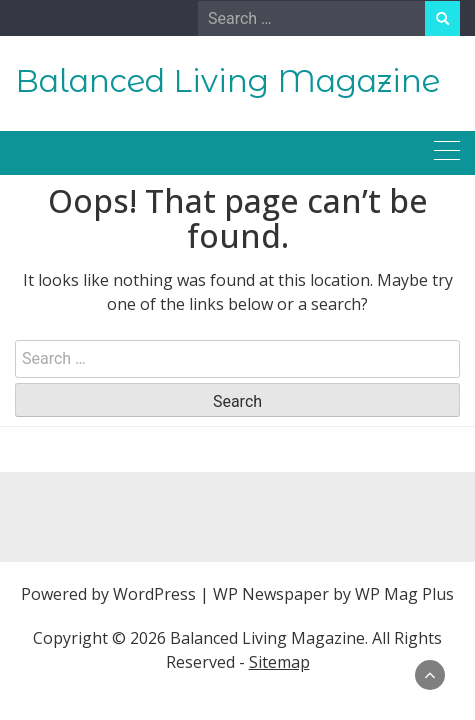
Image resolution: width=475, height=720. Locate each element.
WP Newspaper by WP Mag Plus (333, 594)
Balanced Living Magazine (227, 81)
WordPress (154, 594)
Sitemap (279, 662)
